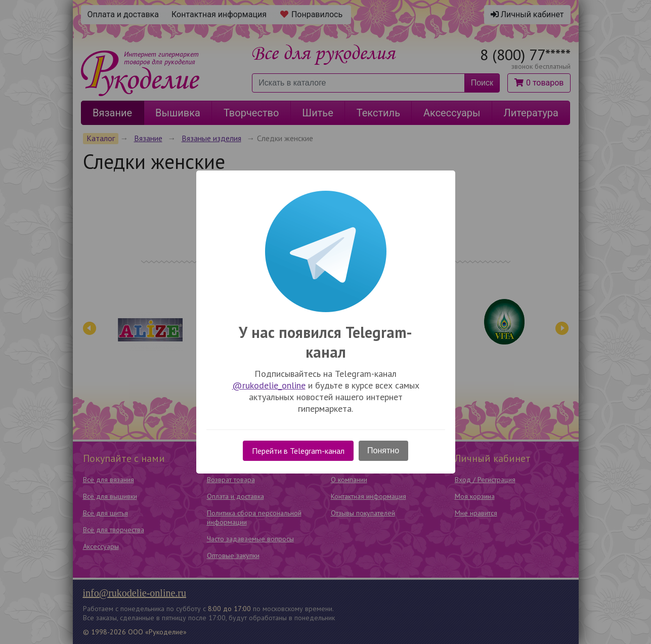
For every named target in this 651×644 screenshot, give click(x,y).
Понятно (383, 450)
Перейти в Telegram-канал (298, 451)
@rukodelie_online (269, 385)
